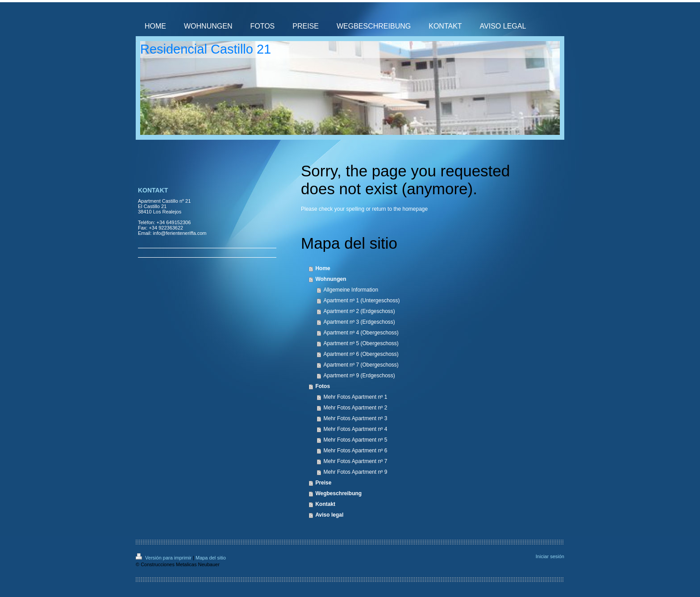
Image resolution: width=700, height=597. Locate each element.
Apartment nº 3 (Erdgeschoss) (359, 322)
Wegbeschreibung (338, 493)
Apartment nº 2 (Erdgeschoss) (359, 311)
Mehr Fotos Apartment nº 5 (355, 440)
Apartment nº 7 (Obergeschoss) (361, 365)
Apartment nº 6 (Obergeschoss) (361, 354)
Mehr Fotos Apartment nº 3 (355, 418)
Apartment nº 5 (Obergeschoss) (361, 343)
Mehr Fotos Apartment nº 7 (355, 461)
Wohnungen (331, 279)
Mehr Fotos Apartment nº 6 (355, 451)
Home (323, 268)
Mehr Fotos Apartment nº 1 (355, 397)
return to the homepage (400, 209)
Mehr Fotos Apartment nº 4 (355, 429)
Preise (323, 483)
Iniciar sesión (550, 556)
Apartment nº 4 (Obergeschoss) (361, 333)
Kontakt (325, 504)
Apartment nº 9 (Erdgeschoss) (359, 376)
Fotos (323, 386)
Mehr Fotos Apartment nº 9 (355, 472)
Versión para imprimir (164, 558)
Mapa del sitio (211, 558)
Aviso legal (329, 515)
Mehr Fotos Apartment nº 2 (355, 408)
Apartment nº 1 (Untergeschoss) (361, 301)
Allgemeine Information (351, 290)
